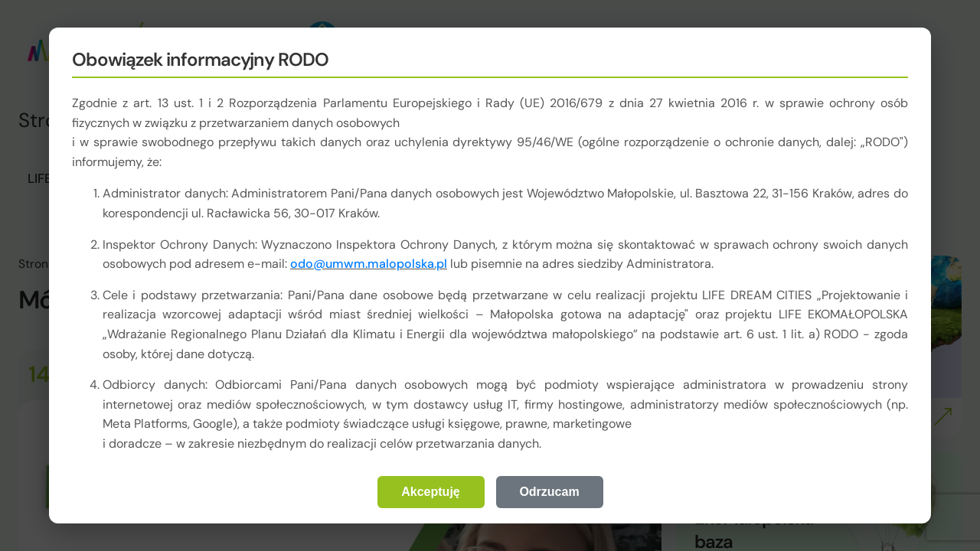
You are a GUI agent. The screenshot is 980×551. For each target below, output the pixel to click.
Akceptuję (430, 492)
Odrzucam (549, 492)
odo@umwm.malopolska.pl (369, 264)
